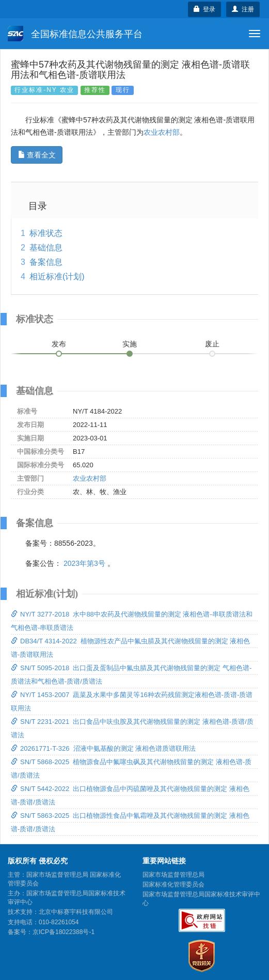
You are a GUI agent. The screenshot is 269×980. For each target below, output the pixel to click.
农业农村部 (162, 132)
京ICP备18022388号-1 (64, 932)
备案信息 (46, 262)
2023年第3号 (84, 563)
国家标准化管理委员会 (173, 884)
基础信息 (46, 248)
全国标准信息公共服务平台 (75, 34)
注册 (243, 9)
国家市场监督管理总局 (173, 875)
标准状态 (46, 233)
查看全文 (37, 155)
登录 (205, 9)
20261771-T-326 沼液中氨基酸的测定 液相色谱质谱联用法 (103, 748)
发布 (59, 344)
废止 (212, 344)
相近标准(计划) (57, 276)
